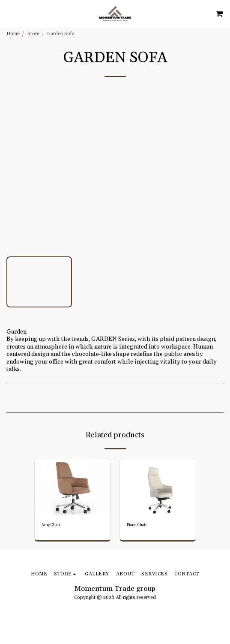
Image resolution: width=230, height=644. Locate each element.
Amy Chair (51, 525)
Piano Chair (137, 525)
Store (33, 34)
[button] (9, 13)
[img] (73, 487)
